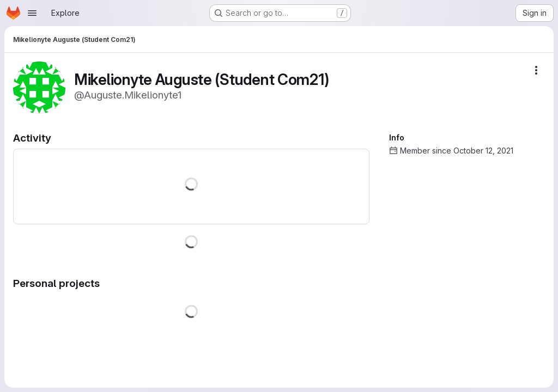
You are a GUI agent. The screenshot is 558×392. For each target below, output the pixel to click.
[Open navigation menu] (32, 13)
